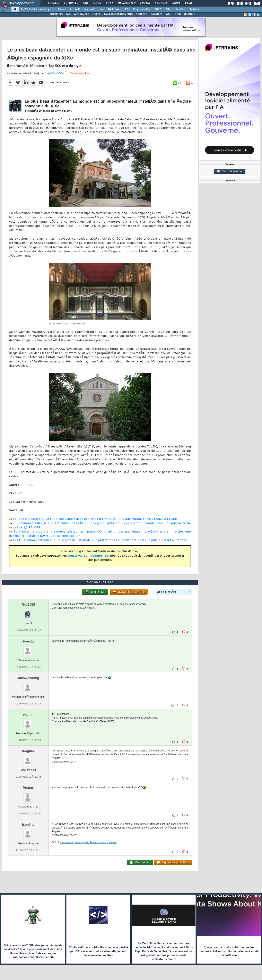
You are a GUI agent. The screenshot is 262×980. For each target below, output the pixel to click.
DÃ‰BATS (156, 14)
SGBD (158, 9)
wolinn (28, 715)
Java (102, 9)
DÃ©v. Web (115, 9)
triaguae (28, 751)
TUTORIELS (56, 14)
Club (188, 3)
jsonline (28, 825)
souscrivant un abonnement (89, 556)
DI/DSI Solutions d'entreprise (37, 9)
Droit (176, 3)
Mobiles (181, 9)
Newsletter (127, 3)
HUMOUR (190, 14)
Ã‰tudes (161, 3)
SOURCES (142, 14)
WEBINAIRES (81, 14)
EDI (127, 9)
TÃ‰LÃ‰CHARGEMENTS (118, 14)
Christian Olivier (54, 74)
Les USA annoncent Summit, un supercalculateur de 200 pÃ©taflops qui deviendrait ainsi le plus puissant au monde (100, 540)
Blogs (97, 3)
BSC (32, 485)
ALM (78, 9)
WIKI (168, 14)
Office (169, 9)
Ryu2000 (28, 605)
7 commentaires (80, 74)
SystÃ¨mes (195, 9)
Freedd (28, 641)
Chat (109, 3)
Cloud (61, 9)
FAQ (85, 3)
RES (25, 485)
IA (70, 9)
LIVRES (96, 14)
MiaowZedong (28, 678)
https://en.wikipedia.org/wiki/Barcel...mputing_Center (88, 842)
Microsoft (90, 9)
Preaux (28, 788)
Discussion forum (230, 172)
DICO (178, 14)
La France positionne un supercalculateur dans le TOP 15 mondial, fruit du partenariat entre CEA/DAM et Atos (95, 519)
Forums (54, 3)
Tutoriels (71, 3)
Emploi (145, 3)
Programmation (142, 9)
